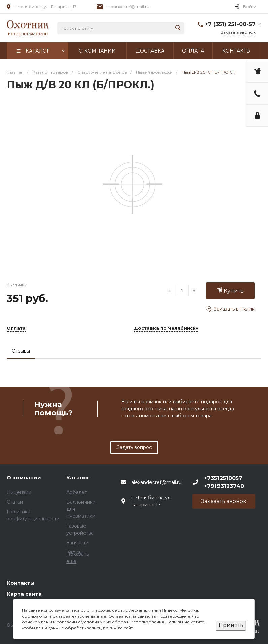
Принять (231, 625)
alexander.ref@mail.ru (128, 7)
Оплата (16, 328)
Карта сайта (24, 594)
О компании (24, 478)
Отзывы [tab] (21, 351)
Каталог (78, 478)
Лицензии (19, 492)
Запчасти (77, 543)
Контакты (21, 583)
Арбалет (77, 492)
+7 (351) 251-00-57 (230, 24)
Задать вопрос (134, 447)
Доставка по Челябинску (166, 328)
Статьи (15, 502)
